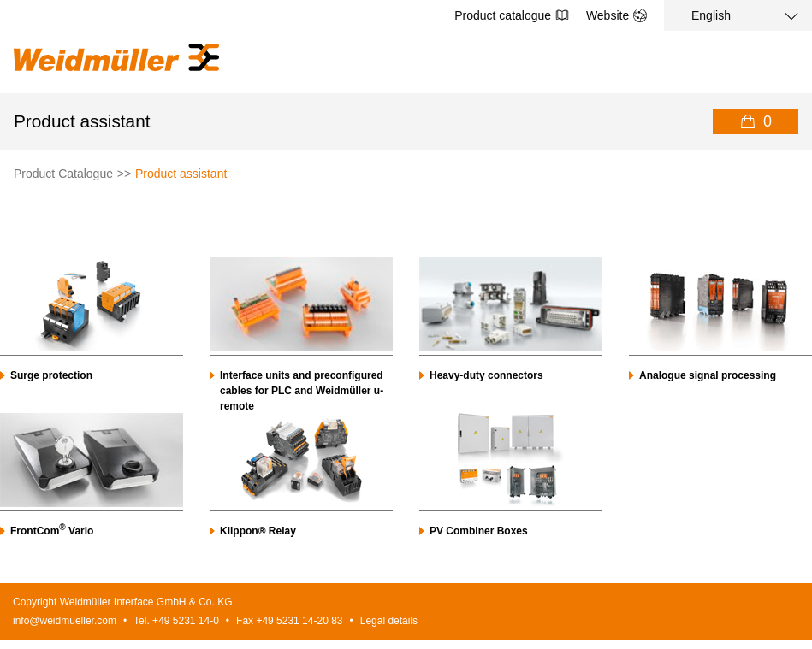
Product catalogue (512, 15)
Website (616, 15)
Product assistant (181, 174)
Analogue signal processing (708, 375)
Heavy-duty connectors (486, 375)
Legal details (389, 621)
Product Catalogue (63, 174)
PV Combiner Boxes (479, 531)
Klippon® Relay (258, 531)
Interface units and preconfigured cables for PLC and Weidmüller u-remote (302, 391)
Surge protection (51, 375)
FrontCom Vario (52, 531)
